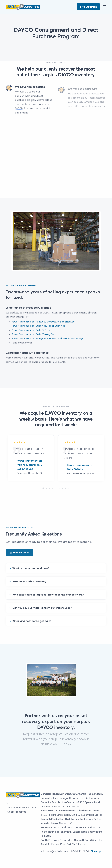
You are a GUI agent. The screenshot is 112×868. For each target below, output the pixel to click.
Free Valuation (88, 7)
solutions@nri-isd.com (54, 851)
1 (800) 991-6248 (79, 851)
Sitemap (96, 851)
